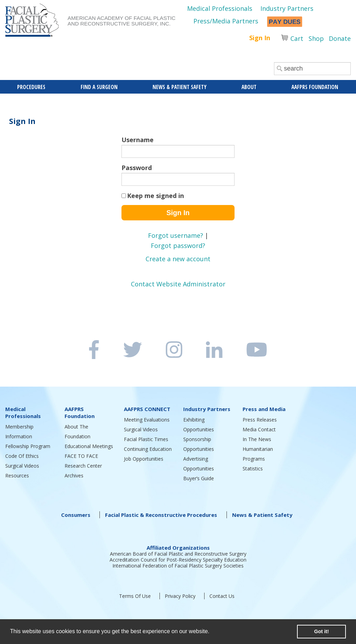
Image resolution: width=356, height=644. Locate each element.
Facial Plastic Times (146, 439)
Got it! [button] (321, 631)
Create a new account (178, 259)
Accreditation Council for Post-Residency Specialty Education (178, 560)
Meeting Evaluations (147, 420)
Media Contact (259, 429)
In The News (257, 439)
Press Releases (260, 420)
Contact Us (222, 596)
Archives (74, 475)
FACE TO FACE (81, 456)
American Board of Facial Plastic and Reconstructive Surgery (178, 554)
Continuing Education (148, 449)
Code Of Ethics (22, 456)
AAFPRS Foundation (80, 412)
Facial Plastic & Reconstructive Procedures (161, 515)
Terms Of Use (135, 596)
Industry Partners (287, 8)
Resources (17, 475)
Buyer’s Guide (199, 478)
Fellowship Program (28, 446)
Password (137, 168)
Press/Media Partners (226, 21)
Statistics (253, 469)
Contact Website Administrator (178, 284)
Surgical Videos (22, 466)
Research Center (83, 466)
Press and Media (264, 409)
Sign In (260, 38)
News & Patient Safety (262, 515)
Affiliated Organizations (178, 548)
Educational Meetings (89, 446)
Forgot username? (176, 235)
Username (138, 140)
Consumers (76, 515)
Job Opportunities (144, 459)
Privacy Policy (180, 596)
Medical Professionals (220, 8)
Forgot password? (178, 246)
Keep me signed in (155, 196)
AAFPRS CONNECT (147, 409)
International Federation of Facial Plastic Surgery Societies (178, 566)
